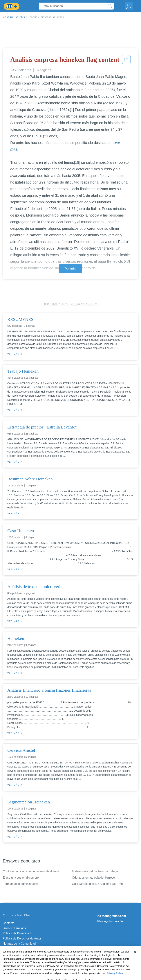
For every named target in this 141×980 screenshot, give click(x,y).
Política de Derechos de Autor (22, 938)
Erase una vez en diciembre (21, 878)
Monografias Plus (14, 17)
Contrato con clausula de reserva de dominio (31, 871)
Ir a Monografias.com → (113, 916)
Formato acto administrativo (21, 884)
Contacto (9, 923)
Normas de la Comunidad (19, 944)
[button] (126, 61)
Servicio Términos (14, 928)
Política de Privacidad (17, 933)
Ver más (70, 269)
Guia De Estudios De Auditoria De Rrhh (97, 884)
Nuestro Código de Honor (19, 949)
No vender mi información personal (25, 954)
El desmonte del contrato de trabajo (95, 871)
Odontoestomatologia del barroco (93, 878)
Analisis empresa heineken (47, 17)
